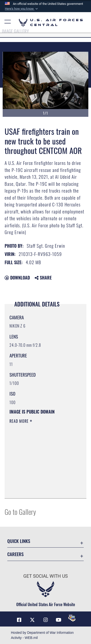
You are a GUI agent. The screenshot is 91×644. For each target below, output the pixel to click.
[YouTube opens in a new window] (59, 620)
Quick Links (19, 541)
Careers (15, 554)
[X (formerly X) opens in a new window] (32, 620)
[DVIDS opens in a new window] (72, 618)
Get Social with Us (45, 576)
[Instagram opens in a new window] (46, 620)
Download (17, 278)
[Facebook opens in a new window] (19, 620)
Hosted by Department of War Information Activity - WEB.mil (42, 635)
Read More (20, 421)
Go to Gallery (20, 512)
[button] (22, 9)
